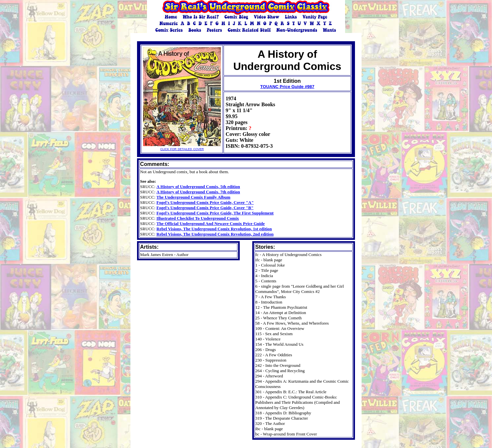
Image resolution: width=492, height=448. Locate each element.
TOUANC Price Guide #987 (287, 87)
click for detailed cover (182, 147)
